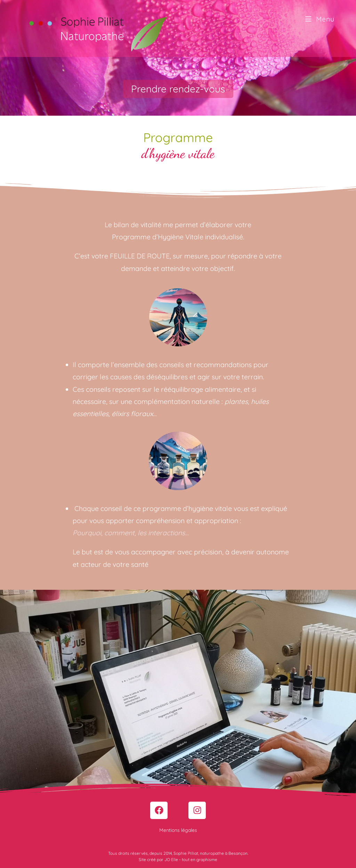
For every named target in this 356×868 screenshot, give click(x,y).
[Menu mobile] (320, 19)
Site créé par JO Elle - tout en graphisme (178, 859)
